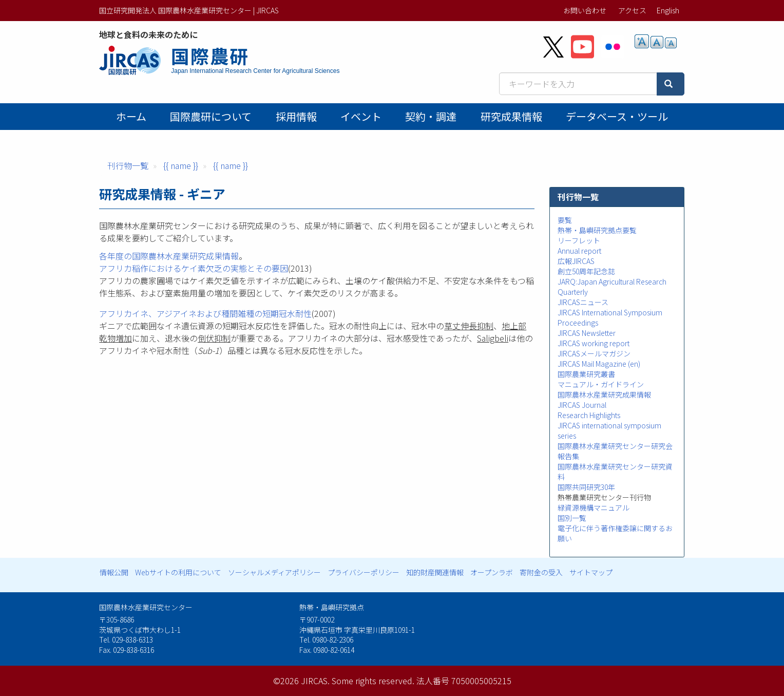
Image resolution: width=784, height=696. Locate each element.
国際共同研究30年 (586, 487)
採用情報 (296, 116)
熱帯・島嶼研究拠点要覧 (597, 230)
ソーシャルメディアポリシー (274, 572)
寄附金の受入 (541, 572)
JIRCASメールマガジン (594, 353)
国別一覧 (572, 518)
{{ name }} (181, 165)
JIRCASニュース (583, 302)
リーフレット (579, 240)
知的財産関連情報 (435, 572)
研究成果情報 (511, 116)
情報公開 (114, 572)
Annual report (579, 251)
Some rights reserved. (373, 681)
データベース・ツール (617, 116)
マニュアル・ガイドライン (601, 384)
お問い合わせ (585, 10)
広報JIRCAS (576, 261)
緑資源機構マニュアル (594, 507)
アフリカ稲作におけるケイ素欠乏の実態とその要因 (194, 268)
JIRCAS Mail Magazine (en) (599, 364)
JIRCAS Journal (582, 405)
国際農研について (211, 116)
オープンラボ (492, 572)
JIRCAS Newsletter (587, 333)
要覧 (565, 220)
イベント (361, 116)
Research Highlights (589, 415)
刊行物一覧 (128, 165)
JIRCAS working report (594, 343)
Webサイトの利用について (178, 572)
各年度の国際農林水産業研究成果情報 (169, 256)
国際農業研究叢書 (586, 374)
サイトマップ (591, 572)
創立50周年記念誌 (586, 271)
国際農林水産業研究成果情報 (604, 394)
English (668, 10)
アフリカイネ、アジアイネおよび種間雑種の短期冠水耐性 (205, 313)
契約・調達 (431, 116)
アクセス (632, 10)
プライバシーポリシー (364, 572)
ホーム (131, 116)
